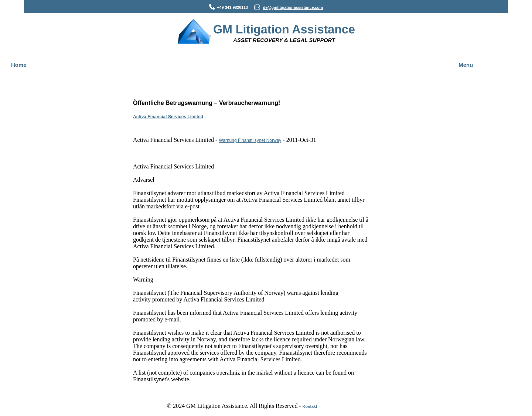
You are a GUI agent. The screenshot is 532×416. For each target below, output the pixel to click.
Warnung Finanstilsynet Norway (250, 140)
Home (19, 65)
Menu (466, 65)
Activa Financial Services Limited (168, 117)
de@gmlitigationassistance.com (293, 7)
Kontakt (310, 406)
